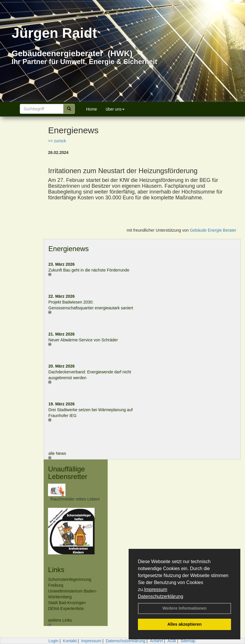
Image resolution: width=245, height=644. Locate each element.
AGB (172, 641)
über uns (115, 109)
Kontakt (70, 641)
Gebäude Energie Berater (213, 230)
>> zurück (57, 141)
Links (56, 570)
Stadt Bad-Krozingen (67, 603)
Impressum (156, 589)
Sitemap (188, 641)
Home (92, 109)
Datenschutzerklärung (161, 596)
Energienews (69, 249)
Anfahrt (156, 641)
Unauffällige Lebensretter (68, 473)
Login (53, 641)
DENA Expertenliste (66, 608)
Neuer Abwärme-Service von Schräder (83, 340)
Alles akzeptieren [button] (184, 624)
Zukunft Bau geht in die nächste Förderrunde (89, 270)
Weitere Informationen (184, 608)
